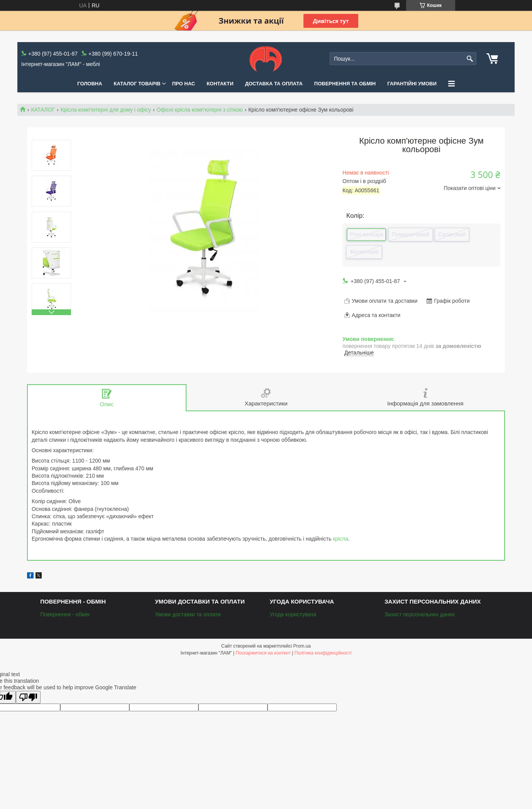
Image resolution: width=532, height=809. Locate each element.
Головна (90, 84)
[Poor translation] (28, 697)
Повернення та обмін (345, 84)
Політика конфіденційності (323, 653)
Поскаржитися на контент (263, 653)
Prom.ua (302, 646)
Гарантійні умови (412, 84)
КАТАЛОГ (43, 110)
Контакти (220, 84)
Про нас (184, 84)
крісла (341, 539)
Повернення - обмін (65, 614)
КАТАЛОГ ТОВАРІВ (137, 84)
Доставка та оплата (274, 84)
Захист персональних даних (420, 614)
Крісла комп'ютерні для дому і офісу (106, 110)
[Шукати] (470, 59)
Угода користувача (293, 614)
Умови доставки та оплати (188, 614)
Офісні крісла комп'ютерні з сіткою (200, 110)
